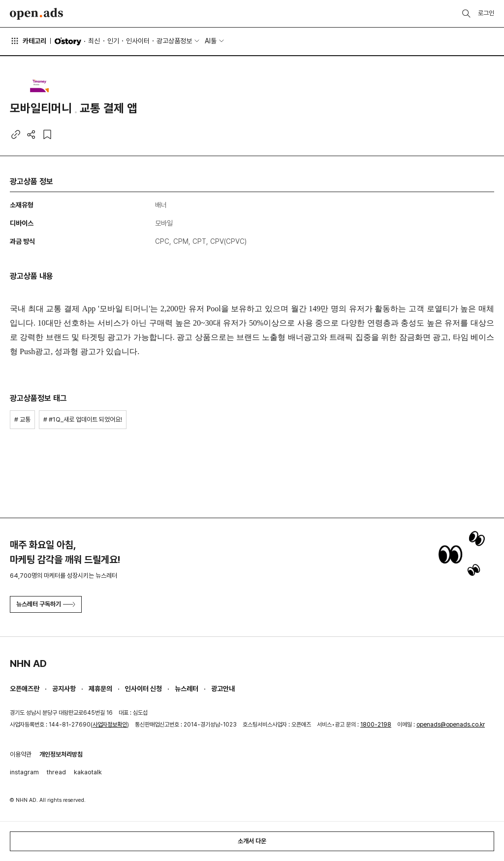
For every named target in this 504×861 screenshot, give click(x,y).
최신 (94, 41)
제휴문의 (100, 689)
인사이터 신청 (143, 689)
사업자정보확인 (110, 725)
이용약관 (21, 754)
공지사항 (64, 689)
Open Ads (36, 14)
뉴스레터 (187, 689)
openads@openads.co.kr (451, 725)
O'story (68, 41)
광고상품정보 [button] (174, 41)
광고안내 (223, 689)
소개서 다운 (252, 841)
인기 (113, 41)
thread (56, 772)
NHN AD (28, 663)
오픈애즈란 (25, 689)
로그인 (486, 13)
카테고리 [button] (28, 41)
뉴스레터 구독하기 (46, 604)
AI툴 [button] (211, 41)
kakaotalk (88, 772)
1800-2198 (376, 725)
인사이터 (138, 41)
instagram (24, 772)
